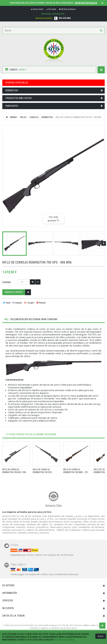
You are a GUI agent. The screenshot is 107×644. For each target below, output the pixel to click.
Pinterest (41, 303)
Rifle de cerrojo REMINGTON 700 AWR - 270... (76, 471)
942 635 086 (65, 18)
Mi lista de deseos (67, 9)
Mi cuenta (51, 9)
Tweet (7, 303)
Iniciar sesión (37, 9)
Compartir (17, 303)
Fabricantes (12, 106)
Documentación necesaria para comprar (34, 319)
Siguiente (104, 243)
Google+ (29, 303)
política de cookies (64, 640)
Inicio (7, 117)
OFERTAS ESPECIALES (17, 83)
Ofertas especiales (86, 3)
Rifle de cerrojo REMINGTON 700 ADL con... (15, 471)
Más (6, 319)
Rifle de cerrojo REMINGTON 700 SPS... (43, 471)
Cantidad (6, 282)
